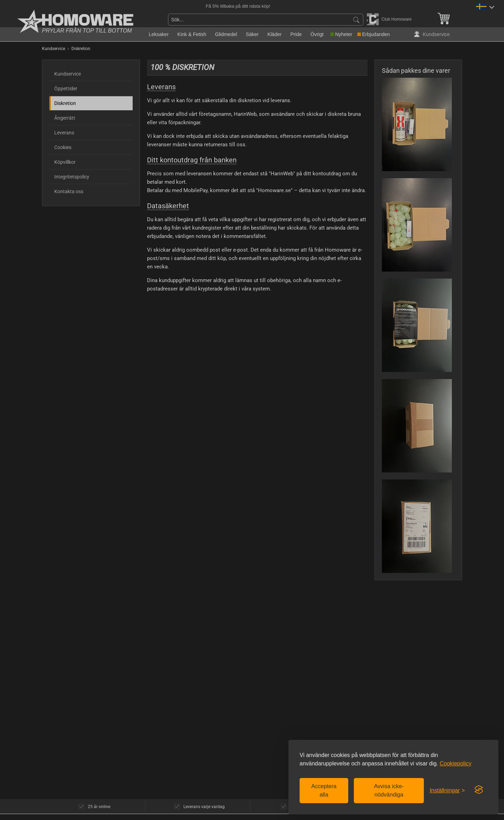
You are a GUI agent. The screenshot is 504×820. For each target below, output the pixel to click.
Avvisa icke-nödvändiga (389, 790)
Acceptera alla (324, 790)
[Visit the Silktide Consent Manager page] (479, 790)
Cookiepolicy (456, 763)
